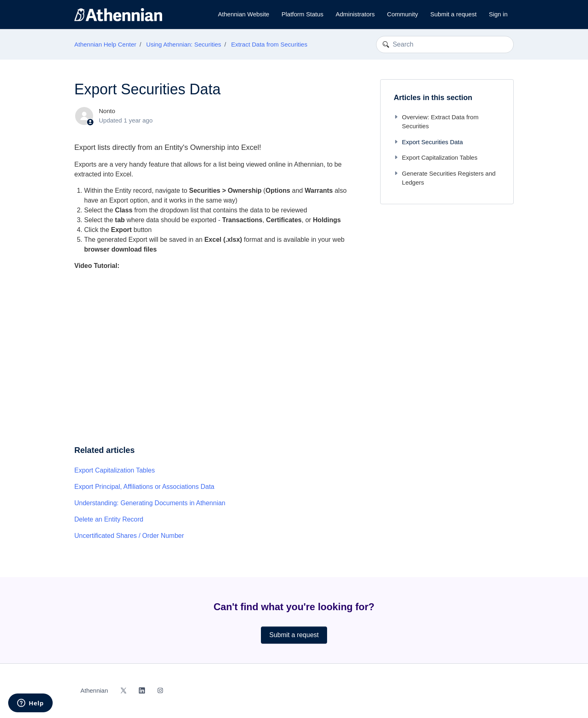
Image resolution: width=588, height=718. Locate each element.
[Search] (445, 45)
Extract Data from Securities (269, 44)
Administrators (355, 14)
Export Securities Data (428, 142)
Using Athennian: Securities (184, 44)
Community (403, 14)
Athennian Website (244, 14)
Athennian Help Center (105, 44)
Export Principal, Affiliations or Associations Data (144, 487)
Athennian (94, 690)
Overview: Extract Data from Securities (436, 122)
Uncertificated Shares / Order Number (129, 536)
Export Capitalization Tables (115, 470)
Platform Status (302, 14)
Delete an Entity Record (109, 519)
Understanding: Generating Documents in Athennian (150, 503)
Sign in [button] (498, 14)
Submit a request (453, 14)
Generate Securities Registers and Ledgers (444, 178)
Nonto (107, 111)
